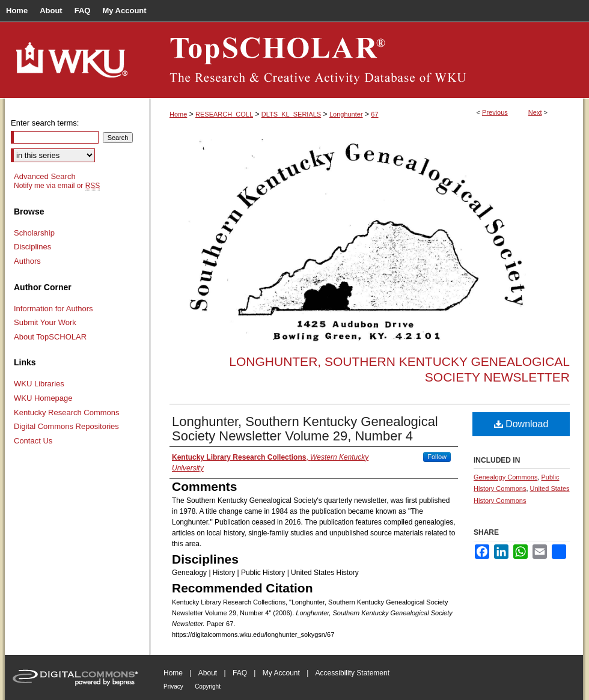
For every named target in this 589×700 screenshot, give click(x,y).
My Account (281, 673)
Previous (495, 112)
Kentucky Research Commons (67, 412)
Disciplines (32, 247)
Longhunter (346, 114)
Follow (437, 457)
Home (178, 114)
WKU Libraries (39, 384)
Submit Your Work (45, 322)
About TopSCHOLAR (50, 337)
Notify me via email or (57, 186)
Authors (27, 261)
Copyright (208, 686)
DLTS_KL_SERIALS (291, 114)
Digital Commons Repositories (66, 426)
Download (521, 424)
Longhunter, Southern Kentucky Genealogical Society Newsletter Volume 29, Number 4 (305, 429)
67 (374, 114)
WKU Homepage (43, 398)
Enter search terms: (45, 123)
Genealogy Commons (505, 477)
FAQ (240, 673)
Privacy (173, 686)
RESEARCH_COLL (224, 114)
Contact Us (33, 441)
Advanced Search (45, 176)
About (208, 673)
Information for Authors (53, 309)
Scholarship (34, 233)
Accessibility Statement (352, 673)
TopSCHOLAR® (367, 60)
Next (535, 112)
